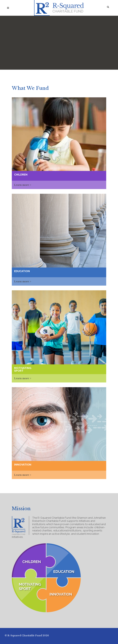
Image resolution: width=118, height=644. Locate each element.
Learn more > (23, 185)
